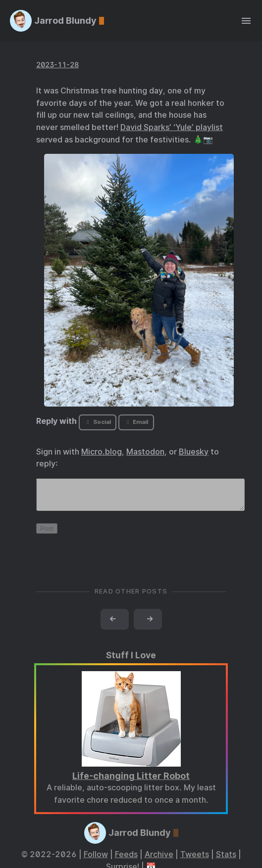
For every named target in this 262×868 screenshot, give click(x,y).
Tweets (195, 860)
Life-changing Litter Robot (131, 782)
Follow (96, 860)
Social (98, 422)
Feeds (126, 860)
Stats (226, 860)
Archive (159, 860)
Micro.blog (102, 452)
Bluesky (194, 452)
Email (136, 422)
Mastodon (145, 452)
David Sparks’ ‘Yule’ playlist (172, 127)
